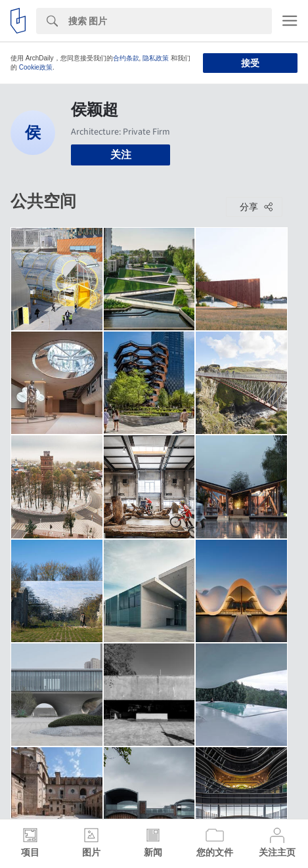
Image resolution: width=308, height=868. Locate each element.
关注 (121, 155)
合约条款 (126, 58)
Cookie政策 (36, 67)
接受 (250, 63)
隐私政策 (156, 58)
